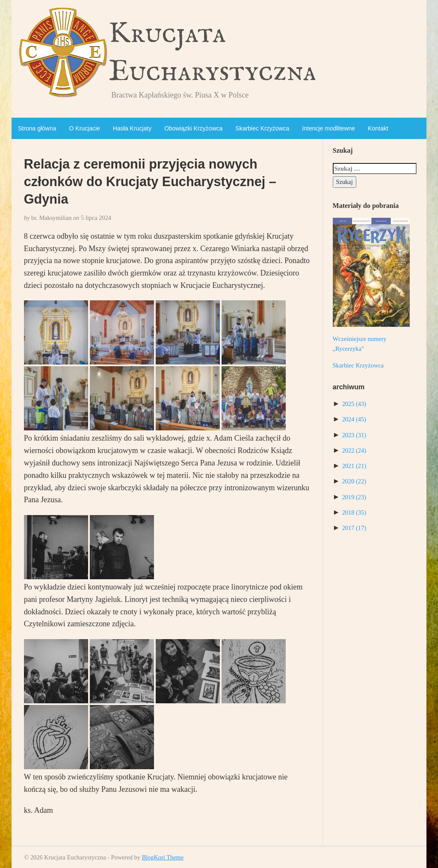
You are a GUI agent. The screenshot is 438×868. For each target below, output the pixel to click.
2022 (354, 450)
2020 (354, 481)
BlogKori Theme (163, 857)
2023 (354, 435)
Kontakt (378, 128)
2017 (354, 528)
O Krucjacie (85, 128)
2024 (354, 419)
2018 (354, 513)
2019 (354, 497)
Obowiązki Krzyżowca (193, 128)
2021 (354, 466)
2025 (354, 404)
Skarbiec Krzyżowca (262, 128)
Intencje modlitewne (328, 128)
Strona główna (37, 128)
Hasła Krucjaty (132, 128)
